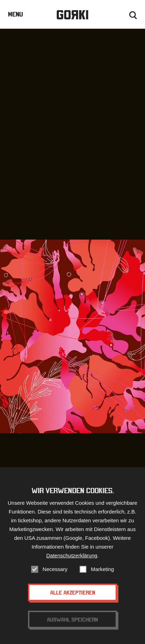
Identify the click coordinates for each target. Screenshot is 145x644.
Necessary (55, 574)
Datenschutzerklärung (72, 560)
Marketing (103, 574)
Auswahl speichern (72, 624)
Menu (15, 14)
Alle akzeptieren (73, 597)
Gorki (72, 15)
